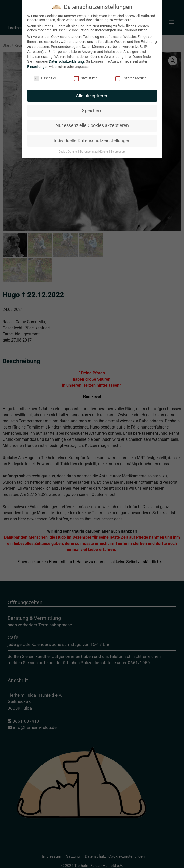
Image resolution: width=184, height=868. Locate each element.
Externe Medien (131, 78)
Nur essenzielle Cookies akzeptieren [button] (92, 125)
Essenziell (45, 78)
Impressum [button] (118, 152)
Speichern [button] (92, 111)
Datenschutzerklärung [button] (94, 152)
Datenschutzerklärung (66, 61)
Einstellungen (38, 67)
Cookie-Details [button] (68, 152)
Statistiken (86, 78)
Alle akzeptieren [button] (92, 96)
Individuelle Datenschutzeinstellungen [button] (92, 141)
